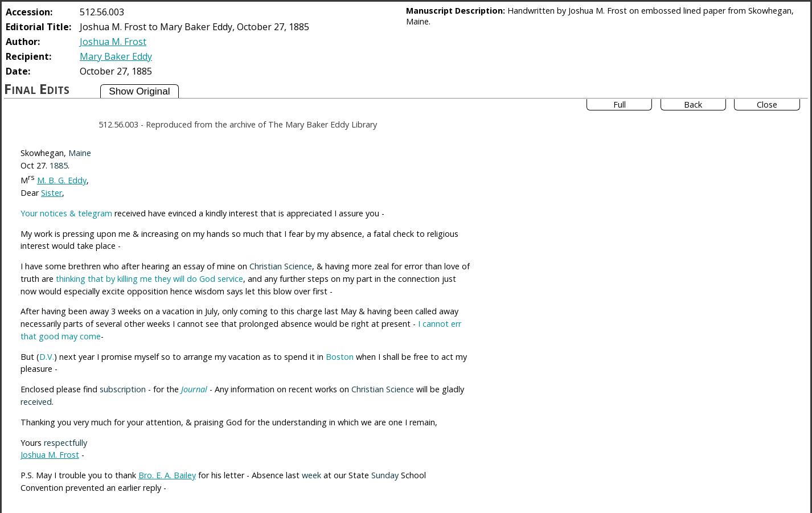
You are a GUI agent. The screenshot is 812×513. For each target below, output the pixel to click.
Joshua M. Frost (113, 42)
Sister (52, 193)
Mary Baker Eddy (116, 56)
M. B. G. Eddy (62, 180)
